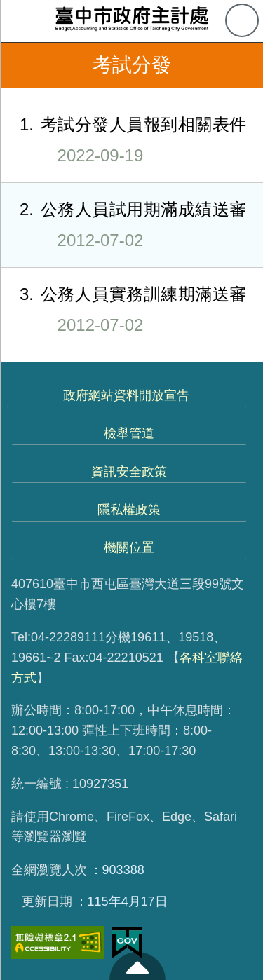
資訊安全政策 (129, 472)
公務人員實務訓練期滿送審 (123, 309)
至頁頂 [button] (137, 966)
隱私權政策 (129, 510)
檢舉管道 (129, 433)
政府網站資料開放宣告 (126, 395)
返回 (22, 65)
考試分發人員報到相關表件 (123, 139)
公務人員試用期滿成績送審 (123, 224)
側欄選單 (21, 21)
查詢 (242, 20)
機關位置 (129, 547)
